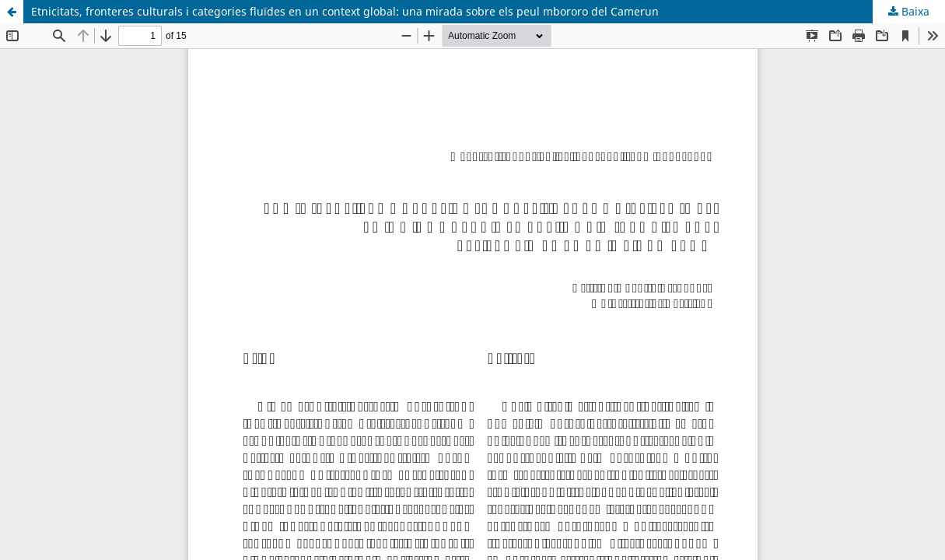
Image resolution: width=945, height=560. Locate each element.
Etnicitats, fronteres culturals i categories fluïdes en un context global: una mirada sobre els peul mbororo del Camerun (345, 11)
